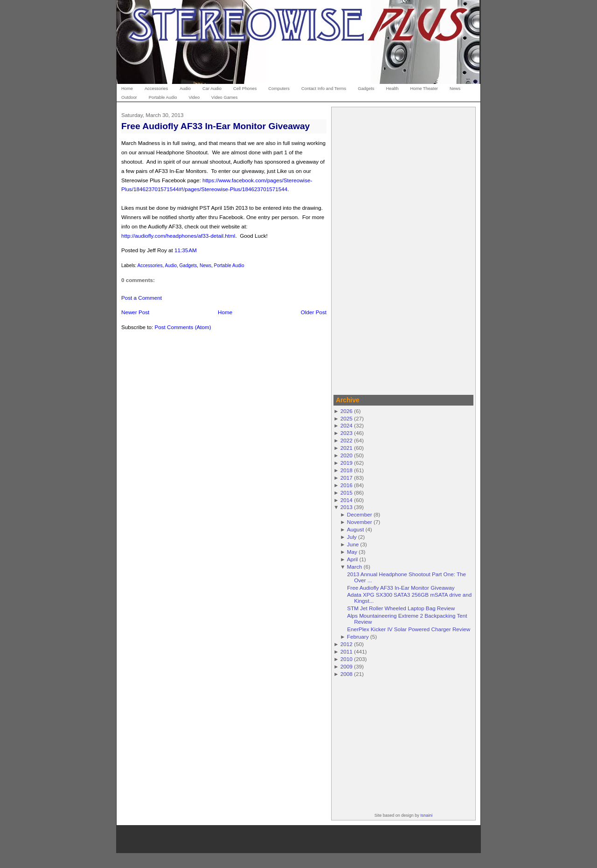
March (354, 567)
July (352, 537)
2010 (347, 659)
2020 (347, 455)
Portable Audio (229, 265)
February (358, 637)
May (352, 552)
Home (225, 312)
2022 (347, 440)
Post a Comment (142, 298)
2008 (347, 674)
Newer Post (135, 312)
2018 (347, 470)
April (352, 559)
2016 (347, 485)
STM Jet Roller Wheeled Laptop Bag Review (401, 608)
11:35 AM (186, 250)
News (205, 265)
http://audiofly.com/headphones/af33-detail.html (178, 236)
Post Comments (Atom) (183, 327)
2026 (347, 411)
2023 (347, 433)
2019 (347, 463)
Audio (171, 265)
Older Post (314, 312)
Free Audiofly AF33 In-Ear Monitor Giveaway (215, 126)
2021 (347, 448)
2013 (347, 507)
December (360, 514)
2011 (347, 651)
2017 (347, 478)
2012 (347, 644)
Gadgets (188, 265)
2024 (347, 425)
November (360, 522)
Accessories (150, 265)
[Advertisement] (403, 249)
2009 (347, 666)
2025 (347, 418)
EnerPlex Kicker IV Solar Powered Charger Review (409, 629)
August (355, 529)
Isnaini (426, 815)
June (353, 544)
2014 (347, 500)
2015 (347, 493)
